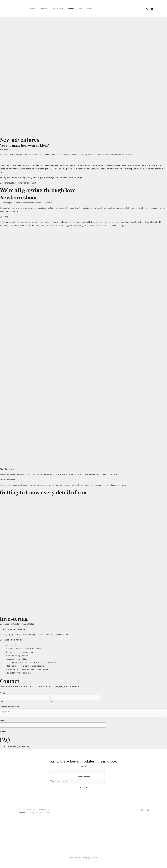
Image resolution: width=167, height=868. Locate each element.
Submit (3, 732)
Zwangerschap (55, 8)
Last (53, 701)
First (2, 701)
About (84, 8)
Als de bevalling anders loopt (17, 746)
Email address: (77, 780)
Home (32, 8)
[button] (83, 747)
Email (3, 721)
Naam (3, 693)
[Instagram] (147, 9)
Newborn (68, 8)
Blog (77, 8)
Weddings (42, 8)
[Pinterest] (152, 9)
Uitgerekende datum (10, 707)
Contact (48, 813)
